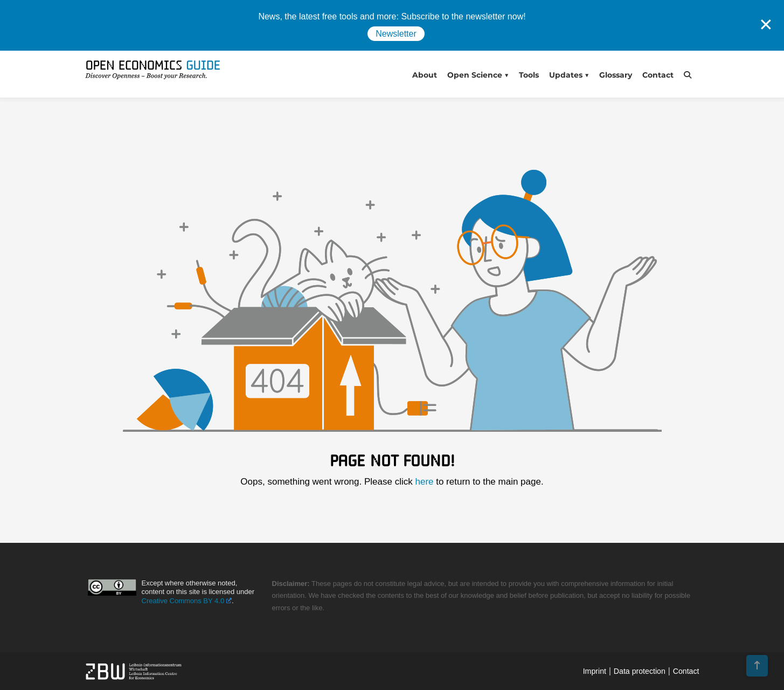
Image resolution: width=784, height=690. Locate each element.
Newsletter (396, 34)
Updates (566, 75)
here (424, 482)
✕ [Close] (766, 25)
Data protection (640, 671)
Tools (529, 75)
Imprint (595, 671)
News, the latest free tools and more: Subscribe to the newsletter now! (392, 16)
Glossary (616, 75)
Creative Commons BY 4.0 (187, 601)
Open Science (475, 75)
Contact (658, 75)
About (425, 75)
